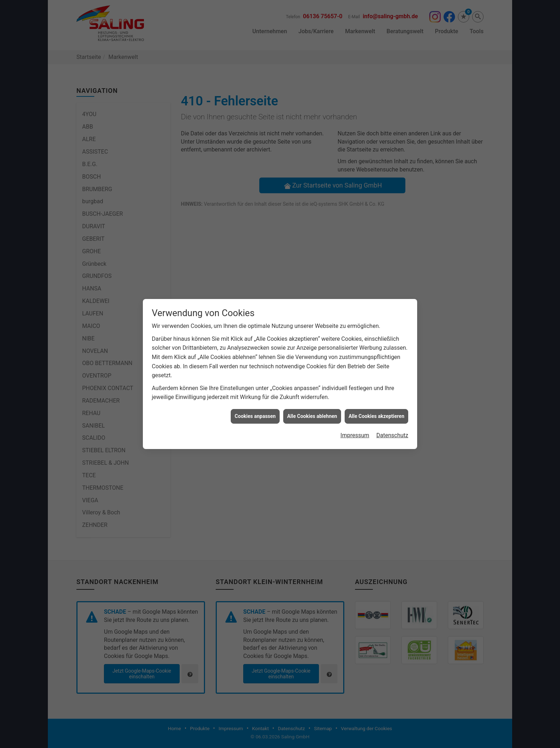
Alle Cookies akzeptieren (376, 407)
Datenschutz (392, 426)
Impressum (355, 426)
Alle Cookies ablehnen (312, 407)
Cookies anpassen (255, 407)
